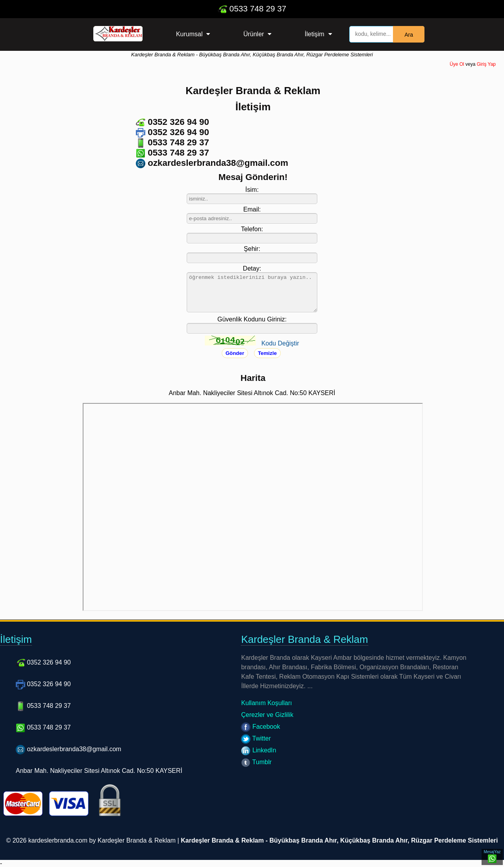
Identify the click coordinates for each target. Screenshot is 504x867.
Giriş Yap (486, 64)
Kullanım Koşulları (266, 703)
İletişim (315, 34)
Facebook (260, 727)
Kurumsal (189, 34)
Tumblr (256, 762)
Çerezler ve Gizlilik (267, 715)
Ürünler (254, 34)
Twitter (256, 738)
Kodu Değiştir (280, 343)
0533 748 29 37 (252, 8)
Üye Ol (457, 64)
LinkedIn (258, 750)
